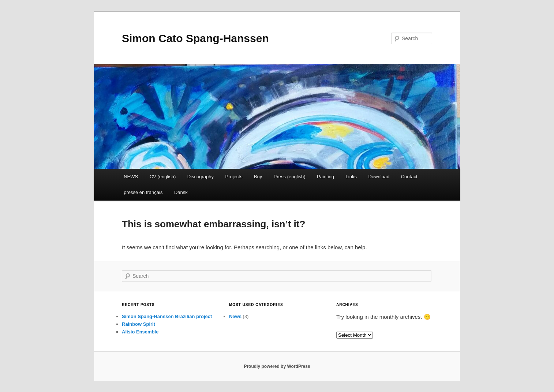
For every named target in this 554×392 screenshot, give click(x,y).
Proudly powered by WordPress (277, 366)
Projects (234, 177)
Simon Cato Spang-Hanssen (195, 38)
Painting (325, 177)
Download (379, 177)
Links (351, 177)
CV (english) (163, 177)
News (235, 316)
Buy (258, 177)
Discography (201, 177)
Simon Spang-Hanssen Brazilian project (167, 316)
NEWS (131, 177)
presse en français (143, 192)
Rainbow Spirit (138, 324)
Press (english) (290, 177)
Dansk (181, 192)
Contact (409, 177)
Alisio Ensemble (140, 332)
